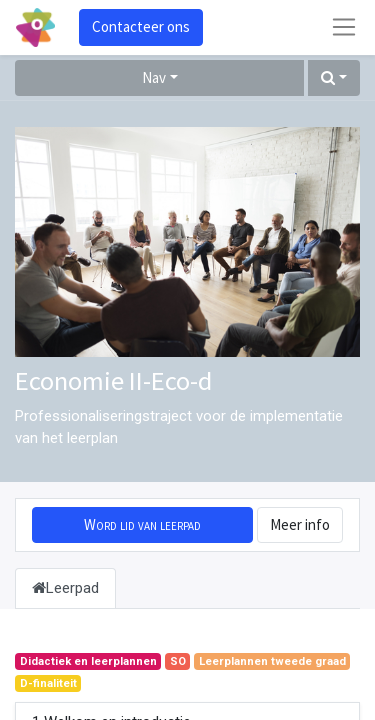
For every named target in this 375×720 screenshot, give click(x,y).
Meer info (300, 524)
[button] (334, 78)
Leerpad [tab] (65, 588)
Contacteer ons (141, 26)
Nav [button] (154, 77)
